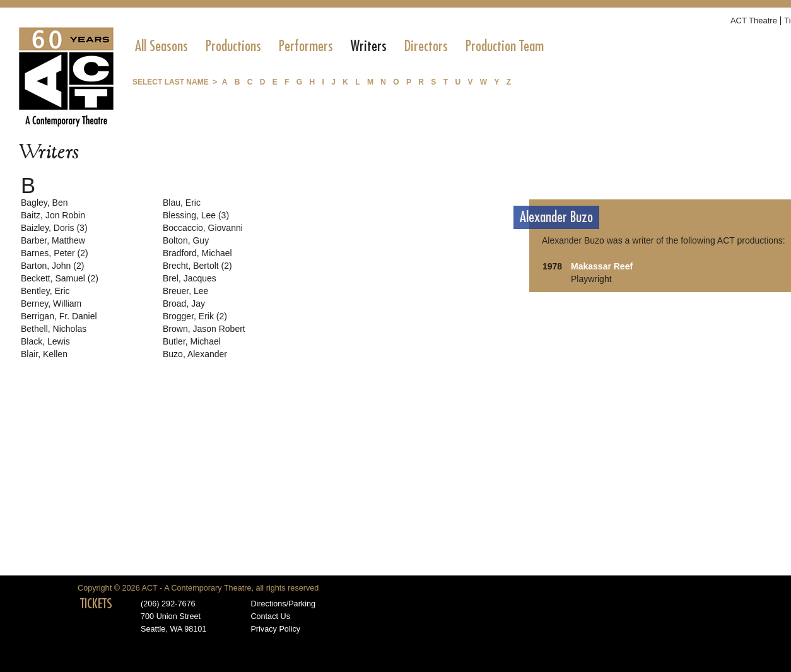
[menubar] (339, 46)
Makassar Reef (602, 266)
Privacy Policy (275, 629)
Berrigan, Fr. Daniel (59, 316)
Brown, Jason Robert (204, 329)
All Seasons (161, 46)
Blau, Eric (182, 203)
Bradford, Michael (197, 253)
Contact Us (270, 616)
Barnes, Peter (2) (55, 253)
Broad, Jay (184, 304)
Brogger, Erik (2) (195, 316)
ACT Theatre (754, 21)
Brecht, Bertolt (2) (197, 266)
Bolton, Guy (186, 240)
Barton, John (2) (52, 266)
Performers (306, 46)
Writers (369, 46)
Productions (233, 46)
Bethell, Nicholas (54, 329)
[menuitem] (161, 46)
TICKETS (96, 604)
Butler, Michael (192, 341)
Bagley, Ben (44, 203)
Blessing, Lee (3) (196, 215)
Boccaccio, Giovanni (203, 228)
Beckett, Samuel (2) (60, 278)
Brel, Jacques (190, 278)
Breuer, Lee (185, 291)
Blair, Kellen (44, 354)
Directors (426, 46)
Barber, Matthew (53, 240)
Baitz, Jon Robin (53, 215)
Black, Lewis (45, 341)
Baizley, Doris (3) (54, 228)
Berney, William (51, 304)
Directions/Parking (283, 604)
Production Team (505, 46)
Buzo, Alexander (195, 354)
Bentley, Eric (45, 291)
